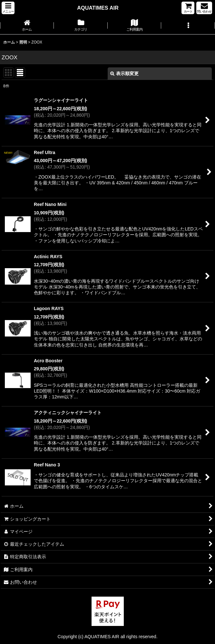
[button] (8, 8)
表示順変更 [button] (124, 73)
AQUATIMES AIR (98, 8)
